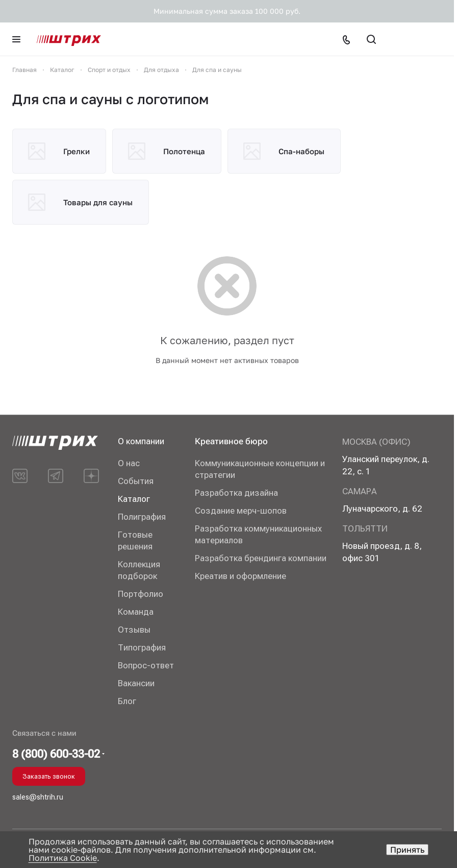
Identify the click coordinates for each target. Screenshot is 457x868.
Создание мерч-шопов (241, 511)
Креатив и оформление (240, 576)
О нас (129, 463)
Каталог (134, 499)
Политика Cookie (63, 858)
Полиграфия (142, 517)
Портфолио (141, 594)
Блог (127, 701)
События (136, 481)
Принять (407, 850)
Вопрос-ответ (146, 665)
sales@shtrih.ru (38, 797)
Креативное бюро (231, 441)
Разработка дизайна (236, 493)
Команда (136, 612)
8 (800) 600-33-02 (56, 754)
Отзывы (134, 630)
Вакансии (136, 683)
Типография (142, 647)
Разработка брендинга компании (261, 558)
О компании (141, 441)
